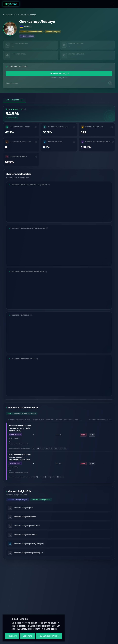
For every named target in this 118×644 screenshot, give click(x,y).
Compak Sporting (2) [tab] (14, 100)
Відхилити (28, 636)
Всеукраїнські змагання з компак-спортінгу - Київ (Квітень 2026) (20, 428)
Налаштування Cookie (49, 636)
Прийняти (12, 636)
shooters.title (10, 15)
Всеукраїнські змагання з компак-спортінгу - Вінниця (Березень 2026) (20, 457)
